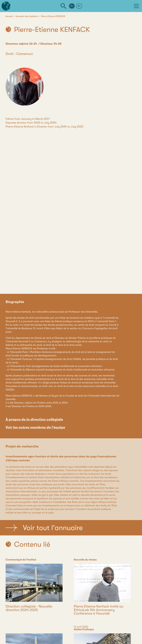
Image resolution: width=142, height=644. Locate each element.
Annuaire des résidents (27, 16)
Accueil (9, 16)
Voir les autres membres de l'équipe (35, 427)
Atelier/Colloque (84, 629)
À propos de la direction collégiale (34, 419)
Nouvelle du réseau (85, 560)
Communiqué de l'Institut (21, 560)
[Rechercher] (63, 6)
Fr (72, 6)
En (79, 6)
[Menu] (136, 6)
